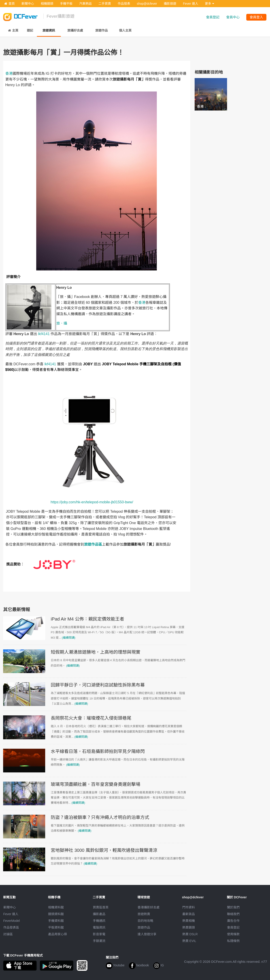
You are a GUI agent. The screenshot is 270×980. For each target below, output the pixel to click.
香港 (9, 73)
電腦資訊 (99, 927)
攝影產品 (99, 914)
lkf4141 (44, 334)
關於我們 (233, 907)
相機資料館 (56, 907)
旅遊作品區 (93, 544)
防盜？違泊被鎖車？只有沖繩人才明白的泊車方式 (100, 817)
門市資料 (189, 907)
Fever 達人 (191, 4)
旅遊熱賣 (144, 914)
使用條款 (233, 934)
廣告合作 (233, 921)
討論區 (8, 934)
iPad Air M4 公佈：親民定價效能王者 (87, 619)
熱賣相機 (189, 921)
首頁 (10, 4)
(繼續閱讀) (69, 638)
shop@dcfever (147, 4)
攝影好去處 (149, 907)
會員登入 (256, 17)
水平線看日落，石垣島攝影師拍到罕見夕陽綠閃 (98, 751)
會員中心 (233, 17)
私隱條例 (233, 941)
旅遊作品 (144, 927)
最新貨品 (189, 914)
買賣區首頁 (101, 907)
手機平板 (66, 4)
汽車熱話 (85, 4)
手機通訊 (99, 921)
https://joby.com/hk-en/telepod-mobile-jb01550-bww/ (92, 502)
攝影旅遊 (170, 4)
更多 (209, 4)
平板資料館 (56, 927)
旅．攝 (62, 323)
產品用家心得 (57, 934)
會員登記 (213, 17)
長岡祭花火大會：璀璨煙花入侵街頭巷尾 (91, 718)
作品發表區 (11, 927)
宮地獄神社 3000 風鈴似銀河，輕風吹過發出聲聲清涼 (104, 850)
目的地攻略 (145, 921)
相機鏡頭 (47, 4)
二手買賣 (105, 4)
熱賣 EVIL (189, 941)
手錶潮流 (99, 941)
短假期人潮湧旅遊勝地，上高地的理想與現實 (96, 652)
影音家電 (99, 934)
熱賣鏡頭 (189, 927)
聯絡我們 (233, 914)
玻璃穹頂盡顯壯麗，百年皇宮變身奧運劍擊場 (96, 784)
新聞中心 (28, 4)
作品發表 (124, 4)
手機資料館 (56, 921)
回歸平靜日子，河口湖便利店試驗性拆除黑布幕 (98, 685)
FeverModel (12, 921)
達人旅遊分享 (147, 934)
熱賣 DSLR (190, 934)
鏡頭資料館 (56, 914)
